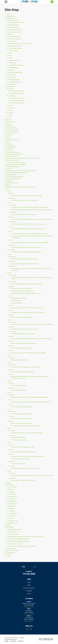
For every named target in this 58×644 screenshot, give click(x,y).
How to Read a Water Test (19, 385)
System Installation (14, 25)
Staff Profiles (10, 485)
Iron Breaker (10, 134)
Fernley (10, 115)
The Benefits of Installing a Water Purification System (27, 252)
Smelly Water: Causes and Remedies (22, 289)
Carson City (11, 89)
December (13, 205)
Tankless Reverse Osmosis (15, 82)
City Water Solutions (12, 156)
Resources (9, 120)
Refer (8, 142)
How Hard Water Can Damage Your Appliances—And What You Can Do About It (33, 219)
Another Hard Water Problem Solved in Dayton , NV (26, 468)
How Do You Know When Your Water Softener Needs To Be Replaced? (30, 397)
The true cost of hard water (20, 440)
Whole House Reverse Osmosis (15, 154)
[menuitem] (7, 641)
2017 (10, 409)
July (11, 227)
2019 (10, 381)
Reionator (11, 70)
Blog (8, 189)
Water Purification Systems (18, 101)
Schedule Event (11, 552)
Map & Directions (29, 607)
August (12, 286)
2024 (10, 255)
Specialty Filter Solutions (15, 48)
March (12, 351)
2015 (10, 443)
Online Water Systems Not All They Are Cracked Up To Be (22, 171)
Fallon (10, 118)
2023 (10, 273)
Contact (9, 554)
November (13, 212)
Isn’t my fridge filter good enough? (22, 414)
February (13, 198)
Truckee (11, 105)
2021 (10, 355)
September (13, 222)
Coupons (9, 483)
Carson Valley (12, 96)
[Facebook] (27, 629)
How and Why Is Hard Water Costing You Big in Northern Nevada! (29, 353)
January (12, 250)
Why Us (8, 185)
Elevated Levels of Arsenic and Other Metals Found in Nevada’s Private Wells (33, 324)
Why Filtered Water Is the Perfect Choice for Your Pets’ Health (29, 224)
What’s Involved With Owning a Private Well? (24, 343)
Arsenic (10, 58)
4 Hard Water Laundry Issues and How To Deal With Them (27, 433)
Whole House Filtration (15, 36)
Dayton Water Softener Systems (17, 162)
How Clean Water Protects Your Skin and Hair (24, 215)
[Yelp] (31, 629)
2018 (10, 393)
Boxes (8, 124)
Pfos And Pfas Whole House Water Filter (17, 173)
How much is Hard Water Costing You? (22, 348)
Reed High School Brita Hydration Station (23, 480)
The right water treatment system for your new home (27, 426)
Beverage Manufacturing (19, 298)
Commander (10, 126)
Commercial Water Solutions (16, 22)
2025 (10, 203)
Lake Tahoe (11, 108)
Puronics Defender (13, 68)
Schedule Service (11, 146)
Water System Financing (13, 179)
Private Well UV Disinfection (20, 390)
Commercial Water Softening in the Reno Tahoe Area (26, 367)
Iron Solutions (12, 41)
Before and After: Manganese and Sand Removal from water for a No (26, 537)
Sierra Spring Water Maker (15, 72)
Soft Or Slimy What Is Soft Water (15, 177)
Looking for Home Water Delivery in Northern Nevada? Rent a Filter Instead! (33, 475)
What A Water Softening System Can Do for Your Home (27, 247)
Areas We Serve (11, 87)
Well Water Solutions (12, 183)
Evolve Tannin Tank (12, 128)
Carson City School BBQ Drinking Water (23, 407)
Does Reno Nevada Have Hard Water (16, 165)
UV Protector (12, 75)
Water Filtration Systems (17, 93)
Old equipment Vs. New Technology (22, 419)
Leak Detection (12, 63)
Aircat (10, 56)
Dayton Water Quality (12, 160)
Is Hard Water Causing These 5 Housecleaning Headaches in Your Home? (31, 402)
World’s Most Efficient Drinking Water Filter (24, 452)
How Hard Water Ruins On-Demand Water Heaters (25, 329)
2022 (10, 320)
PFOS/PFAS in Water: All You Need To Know (24, 334)
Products (9, 34)
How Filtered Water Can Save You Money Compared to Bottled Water (31, 242)
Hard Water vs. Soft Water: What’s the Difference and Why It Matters (30, 234)
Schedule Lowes (11, 548)
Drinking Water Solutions (13, 167)
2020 (10, 363)
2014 (10, 471)
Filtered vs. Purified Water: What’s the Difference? (25, 200)
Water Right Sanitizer (14, 80)
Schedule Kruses (11, 16)
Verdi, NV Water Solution (19, 464)
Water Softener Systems (15, 32)
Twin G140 (9, 150)
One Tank (9, 138)
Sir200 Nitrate (10, 148)
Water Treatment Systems (16, 30)
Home (8, 14)
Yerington (11, 113)
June (12, 306)
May (11, 231)
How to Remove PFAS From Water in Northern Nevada (27, 293)
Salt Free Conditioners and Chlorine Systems (20, 44)
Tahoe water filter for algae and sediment (23, 447)
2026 (10, 191)
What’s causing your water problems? (22, 423)
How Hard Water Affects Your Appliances (23, 291)
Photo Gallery (10, 527)
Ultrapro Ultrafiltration (13, 152)
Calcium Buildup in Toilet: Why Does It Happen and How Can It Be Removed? (32, 339)
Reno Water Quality (12, 175)
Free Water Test (11, 122)
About (29, 585)
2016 (10, 428)
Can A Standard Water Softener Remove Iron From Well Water (23, 158)
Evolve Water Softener (12, 130)
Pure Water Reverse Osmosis (16, 65)
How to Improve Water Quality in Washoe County (25, 259)
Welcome (9, 181)
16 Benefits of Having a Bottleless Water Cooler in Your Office (28, 313)
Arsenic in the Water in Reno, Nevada (22, 317)
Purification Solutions (12, 20)
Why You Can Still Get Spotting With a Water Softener (21, 187)
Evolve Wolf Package (12, 132)
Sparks (10, 110)
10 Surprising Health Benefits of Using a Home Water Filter (28, 229)
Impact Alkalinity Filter (15, 60)
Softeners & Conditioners (15, 39)
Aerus (10, 53)
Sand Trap (9, 144)
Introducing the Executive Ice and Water (23, 372)
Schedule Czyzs (11, 18)
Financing (29, 591)
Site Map (9, 556)
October (13, 217)
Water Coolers (12, 77)
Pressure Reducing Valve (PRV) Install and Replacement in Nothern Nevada (32, 210)
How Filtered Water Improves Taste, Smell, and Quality (27, 196)
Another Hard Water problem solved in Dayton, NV (22, 546)
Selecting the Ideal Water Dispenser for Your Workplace (27, 284)
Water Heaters (12, 84)
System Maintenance (14, 27)
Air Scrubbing (14, 51)
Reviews (9, 525)
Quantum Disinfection (12, 140)
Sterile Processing (17, 303)
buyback (9, 169)
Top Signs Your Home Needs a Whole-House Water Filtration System (30, 207)
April (12, 193)
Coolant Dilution (17, 301)
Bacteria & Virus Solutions (15, 46)
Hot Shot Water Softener (19, 437)
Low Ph (8, 136)
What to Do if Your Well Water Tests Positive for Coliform (27, 308)
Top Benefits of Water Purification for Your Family (25, 264)
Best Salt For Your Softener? (20, 360)
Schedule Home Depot (13, 550)
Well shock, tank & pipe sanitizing (21, 459)
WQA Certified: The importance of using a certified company (28, 456)
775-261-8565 (29, 574)
